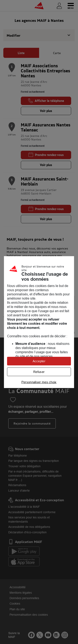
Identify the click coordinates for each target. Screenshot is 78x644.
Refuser (39, 372)
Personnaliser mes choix (39, 382)
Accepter (39, 361)
